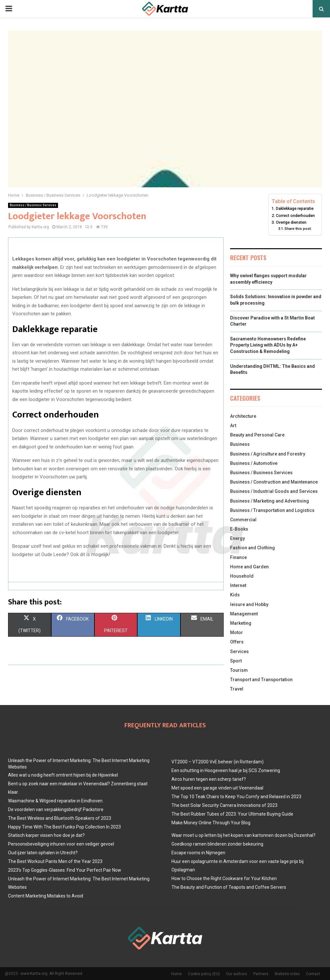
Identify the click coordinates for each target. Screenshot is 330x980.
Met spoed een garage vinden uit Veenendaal (217, 788)
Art (233, 426)
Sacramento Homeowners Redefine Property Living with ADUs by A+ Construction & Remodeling (268, 345)
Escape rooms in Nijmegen (198, 853)
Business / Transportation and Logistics (272, 510)
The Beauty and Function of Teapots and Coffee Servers (229, 887)
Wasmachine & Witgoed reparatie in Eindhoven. (56, 801)
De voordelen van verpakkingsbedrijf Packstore (56, 809)
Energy (238, 538)
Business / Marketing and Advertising (270, 501)
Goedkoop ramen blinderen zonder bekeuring (217, 844)
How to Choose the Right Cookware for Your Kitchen (224, 878)
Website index (287, 974)
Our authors (237, 974)
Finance (238, 557)
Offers (237, 642)
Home (176, 974)
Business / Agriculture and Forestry (268, 454)
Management (244, 614)
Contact (313, 974)
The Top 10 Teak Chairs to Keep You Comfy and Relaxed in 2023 (236, 797)
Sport (236, 661)
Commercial (243, 520)
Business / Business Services (33, 205)
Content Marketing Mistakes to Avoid (46, 896)
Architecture (243, 416)
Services (239, 652)
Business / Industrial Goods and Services (274, 491)
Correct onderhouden (295, 216)
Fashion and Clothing (252, 548)
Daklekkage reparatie (295, 208)
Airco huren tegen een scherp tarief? (209, 779)
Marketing (241, 623)
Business (240, 444)
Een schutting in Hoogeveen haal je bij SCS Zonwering (226, 770)
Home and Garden (249, 567)
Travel (237, 689)
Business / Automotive (254, 463)
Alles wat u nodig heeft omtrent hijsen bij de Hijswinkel (63, 775)
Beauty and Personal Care (257, 435)
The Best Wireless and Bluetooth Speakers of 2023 (60, 818)
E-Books (239, 529)
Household (242, 576)
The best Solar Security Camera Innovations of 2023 (224, 805)
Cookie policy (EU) (204, 974)
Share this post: (298, 229)
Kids (235, 595)
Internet (238, 585)
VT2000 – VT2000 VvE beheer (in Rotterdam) (218, 762)
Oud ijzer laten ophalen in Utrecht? (43, 853)
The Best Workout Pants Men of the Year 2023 (55, 861)
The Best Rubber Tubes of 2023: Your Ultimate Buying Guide (232, 814)
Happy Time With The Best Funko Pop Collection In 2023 (64, 827)
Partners (261, 974)
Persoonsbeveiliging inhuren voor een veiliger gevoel (61, 844)
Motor (237, 632)
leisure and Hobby (249, 604)
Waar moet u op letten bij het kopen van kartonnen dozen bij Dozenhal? (243, 835)
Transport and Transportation (261, 680)
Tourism (239, 670)
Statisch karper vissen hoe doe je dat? (46, 835)
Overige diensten (291, 222)
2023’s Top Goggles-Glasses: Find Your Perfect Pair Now (65, 870)
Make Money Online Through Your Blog (211, 823)
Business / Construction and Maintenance (274, 482)
